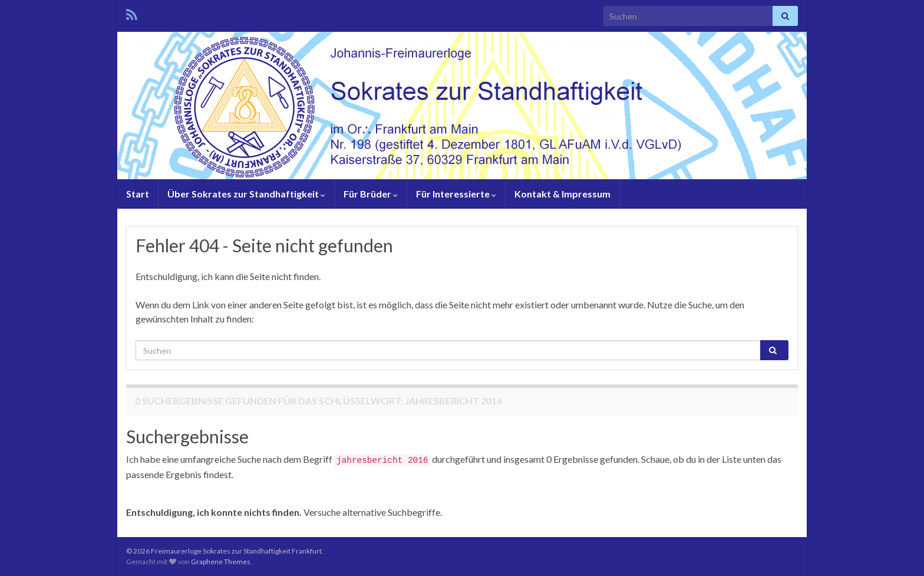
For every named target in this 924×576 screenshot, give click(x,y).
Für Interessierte (456, 194)
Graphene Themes (221, 562)
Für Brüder (371, 194)
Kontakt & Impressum (562, 194)
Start (138, 194)
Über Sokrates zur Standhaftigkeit (246, 194)
